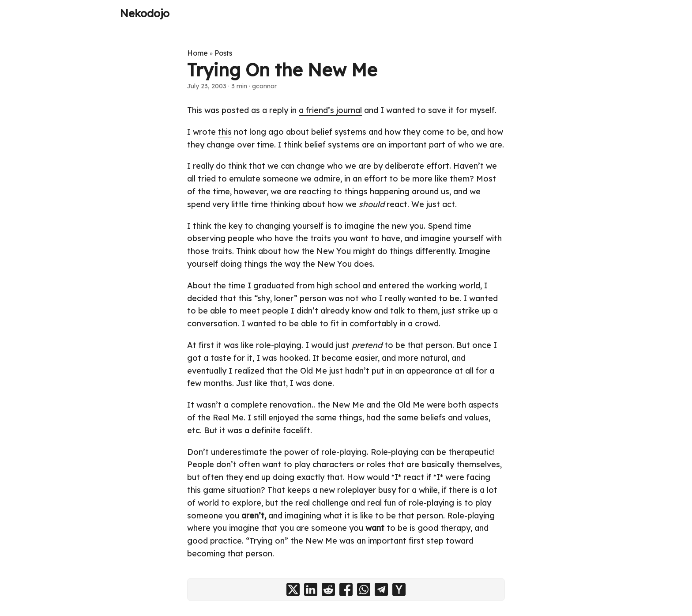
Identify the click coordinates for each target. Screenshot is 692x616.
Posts (223, 53)
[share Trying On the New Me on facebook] (346, 590)
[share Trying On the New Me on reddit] (328, 590)
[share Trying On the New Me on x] (293, 590)
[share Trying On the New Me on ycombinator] (399, 590)
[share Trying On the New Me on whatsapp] (364, 590)
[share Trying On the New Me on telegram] (381, 590)
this (225, 132)
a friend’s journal (330, 110)
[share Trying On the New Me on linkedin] (311, 590)
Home (197, 53)
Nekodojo (145, 13)
